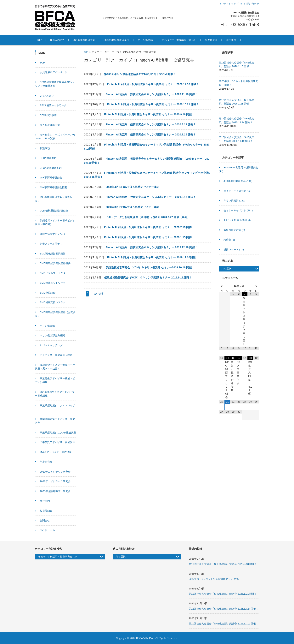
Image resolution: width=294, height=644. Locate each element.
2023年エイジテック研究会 (55, 472)
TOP (42, 40)
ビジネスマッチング (51, 345)
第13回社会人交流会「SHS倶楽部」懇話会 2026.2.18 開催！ (223, 564)
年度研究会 (214, 40)
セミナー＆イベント (238, 210)
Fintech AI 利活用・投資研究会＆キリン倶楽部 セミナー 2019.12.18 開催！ (152, 247)
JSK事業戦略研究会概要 (53, 187)
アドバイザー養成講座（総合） (182, 40)
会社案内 (234, 40)
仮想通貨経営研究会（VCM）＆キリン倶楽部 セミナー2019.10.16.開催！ (150, 267)
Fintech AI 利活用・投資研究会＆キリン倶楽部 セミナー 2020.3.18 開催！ (151, 197)
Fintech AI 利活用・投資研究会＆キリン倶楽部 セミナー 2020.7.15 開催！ (151, 134)
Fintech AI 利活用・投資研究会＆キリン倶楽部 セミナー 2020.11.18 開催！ (152, 94)
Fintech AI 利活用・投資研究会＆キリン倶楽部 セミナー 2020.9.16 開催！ (149, 114)
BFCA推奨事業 (48, 115)
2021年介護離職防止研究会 (55, 491)
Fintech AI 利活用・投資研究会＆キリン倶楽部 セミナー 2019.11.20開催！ (153, 257)
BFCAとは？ (60, 40)
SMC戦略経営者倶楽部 (119, 40)
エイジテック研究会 (237, 191)
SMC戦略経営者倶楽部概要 (55, 263)
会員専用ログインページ (54, 72)
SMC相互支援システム (53, 302)
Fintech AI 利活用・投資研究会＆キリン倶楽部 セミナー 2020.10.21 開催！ (153, 104)
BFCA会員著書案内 (51, 168)
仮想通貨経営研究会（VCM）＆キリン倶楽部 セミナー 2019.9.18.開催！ (148, 277)
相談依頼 (45, 148)
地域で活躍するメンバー (54, 234)
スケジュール (47, 530)
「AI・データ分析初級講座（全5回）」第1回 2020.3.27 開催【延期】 (148, 217)
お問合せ (45, 520)
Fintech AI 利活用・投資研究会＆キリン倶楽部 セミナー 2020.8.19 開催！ (151, 124)
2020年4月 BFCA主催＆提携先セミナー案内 (133, 187)
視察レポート (234, 250)
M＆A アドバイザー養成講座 (56, 452)
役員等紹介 (46, 511)
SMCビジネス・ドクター (54, 273)
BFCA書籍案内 (48, 158)
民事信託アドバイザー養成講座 (57, 442)
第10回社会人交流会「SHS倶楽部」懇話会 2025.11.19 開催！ (223, 624)
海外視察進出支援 (50, 125)
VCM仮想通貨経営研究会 (54, 211)
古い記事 (99, 294)
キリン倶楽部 (148, 40)
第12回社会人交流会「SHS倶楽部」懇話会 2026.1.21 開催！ (223, 594)
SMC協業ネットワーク (53, 283)
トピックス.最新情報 (237, 220)
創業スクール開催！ (51, 244)
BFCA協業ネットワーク (53, 105)
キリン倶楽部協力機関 (52, 335)
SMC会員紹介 (48, 293)
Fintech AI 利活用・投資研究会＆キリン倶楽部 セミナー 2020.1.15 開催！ (149, 237)
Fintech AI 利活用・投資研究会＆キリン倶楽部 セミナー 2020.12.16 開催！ (153, 84)
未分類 (229, 240)
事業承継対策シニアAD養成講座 (58, 433)
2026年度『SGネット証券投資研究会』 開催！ (215, 579)
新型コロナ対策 (234, 230)
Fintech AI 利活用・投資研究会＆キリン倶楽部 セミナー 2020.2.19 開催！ (149, 227)
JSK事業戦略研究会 (87, 40)
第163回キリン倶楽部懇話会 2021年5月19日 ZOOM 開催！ (140, 74)
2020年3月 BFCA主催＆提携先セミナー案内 (133, 207)
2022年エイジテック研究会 (55, 481)
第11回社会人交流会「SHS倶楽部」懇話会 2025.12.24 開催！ (223, 609)
